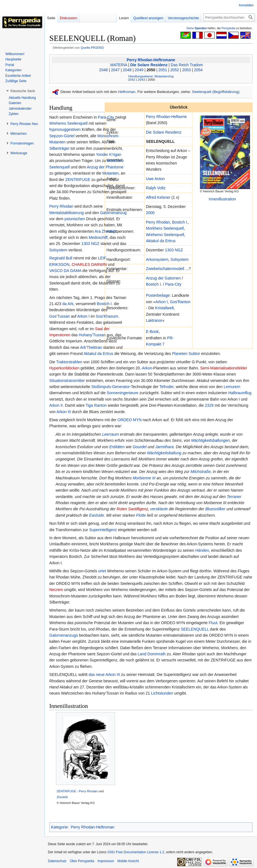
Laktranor (154, 320)
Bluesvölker (215, 509)
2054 (198, 70)
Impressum (106, 861)
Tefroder (167, 387)
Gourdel (139, 447)
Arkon (147, 368)
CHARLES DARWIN (89, 264)
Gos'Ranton (180, 302)
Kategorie (59, 827)
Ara (98, 231)
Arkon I (161, 302)
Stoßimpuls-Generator (111, 387)
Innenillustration (222, 199)
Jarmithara (164, 447)
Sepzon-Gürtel (62, 136)
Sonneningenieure (123, 393)
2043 (141, 79)
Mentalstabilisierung (67, 213)
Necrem (56, 590)
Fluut (213, 623)
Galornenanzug (113, 213)
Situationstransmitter (67, 381)
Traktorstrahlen (69, 362)
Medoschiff (98, 237)
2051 (163, 70)
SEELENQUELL (195, 629)
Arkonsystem (157, 259)
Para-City (173, 284)
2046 (103, 70)
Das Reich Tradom (187, 65)
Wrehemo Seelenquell (165, 235)
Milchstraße (200, 472)
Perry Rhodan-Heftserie (166, 117)
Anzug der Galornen (163, 278)
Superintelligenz (103, 530)
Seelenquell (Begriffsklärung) (216, 92)
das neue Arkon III (104, 675)
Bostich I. (180, 222)
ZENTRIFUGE (78, 180)
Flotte (141, 515)
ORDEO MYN (129, 420)
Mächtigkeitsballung (164, 453)
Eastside (97, 515)
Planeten (180, 354)
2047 (115, 70)
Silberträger (59, 148)
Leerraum (111, 434)
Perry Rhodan (158, 222)
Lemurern (232, 387)
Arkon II (56, 405)
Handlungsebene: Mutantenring (151, 76)
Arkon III (64, 412)
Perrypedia (228, 28)
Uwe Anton (155, 179)
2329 (209, 405)
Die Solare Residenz (149, 65)
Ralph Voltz (156, 188)
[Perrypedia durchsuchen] (229, 17)
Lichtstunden (162, 693)
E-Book (152, 332)
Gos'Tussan (60, 316)
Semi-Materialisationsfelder (224, 368)
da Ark (68, 304)
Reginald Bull (61, 258)
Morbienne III (144, 478)
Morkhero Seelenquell (165, 228)
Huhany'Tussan (92, 335)
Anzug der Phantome (105, 167)
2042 (132, 79)
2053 (186, 70)
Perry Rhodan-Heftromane (151, 60)
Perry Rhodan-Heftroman (92, 827)
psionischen (75, 219)
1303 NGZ (174, 250)
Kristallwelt (164, 308)
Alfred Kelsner (158, 197)
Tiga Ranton (96, 405)
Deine (197, 28)
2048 (127, 70)
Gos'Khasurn (107, 316)
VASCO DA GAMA (65, 271)
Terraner (234, 497)
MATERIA (119, 65)
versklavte (159, 509)
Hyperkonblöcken (64, 368)
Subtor (194, 354)
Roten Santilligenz (132, 509)
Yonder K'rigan (109, 155)
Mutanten (111, 173)
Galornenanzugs (64, 635)
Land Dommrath (152, 654)
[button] (23, 91)
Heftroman (127, 92)
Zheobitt (109, 231)
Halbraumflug (240, 393)
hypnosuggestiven (65, 129)
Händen (202, 550)
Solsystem (180, 259)
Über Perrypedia (82, 861)
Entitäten (117, 447)
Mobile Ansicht (128, 861)
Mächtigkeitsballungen (211, 440)
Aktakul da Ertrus (161, 241)
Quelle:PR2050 (92, 47)
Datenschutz (57, 861)
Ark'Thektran (91, 347)
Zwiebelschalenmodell (165, 269)
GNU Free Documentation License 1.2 (136, 852)
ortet (102, 571)
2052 (175, 70)
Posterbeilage (158, 295)
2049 (139, 70)
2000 (150, 213)
